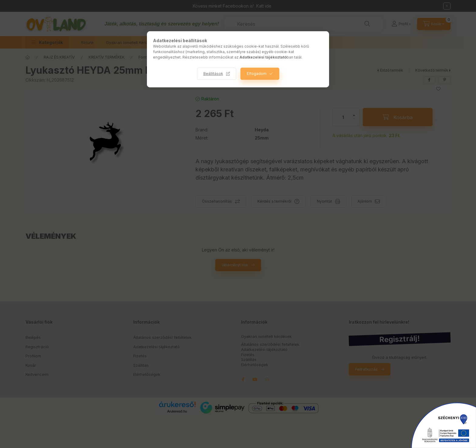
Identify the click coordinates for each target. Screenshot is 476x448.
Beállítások (213, 74)
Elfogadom (257, 74)
